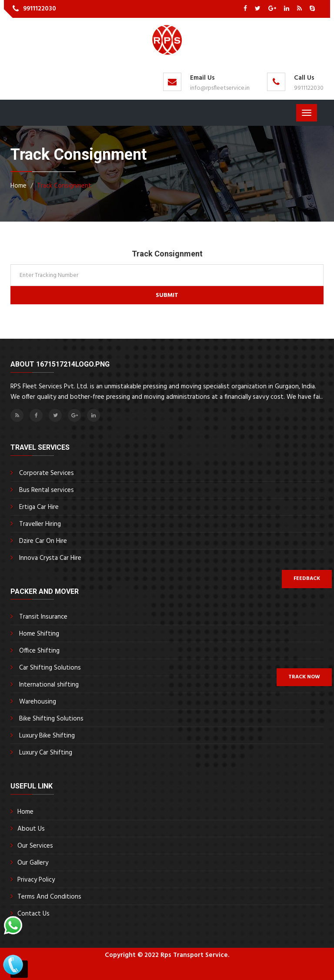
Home (25, 812)
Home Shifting (39, 634)
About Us (31, 829)
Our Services (35, 846)
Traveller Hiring (40, 524)
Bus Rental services (47, 490)
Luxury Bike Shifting (47, 736)
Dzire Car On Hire (43, 541)
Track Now (304, 677)
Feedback (307, 579)
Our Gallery (33, 863)
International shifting (49, 685)
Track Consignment (64, 186)
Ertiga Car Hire (39, 507)
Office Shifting (39, 651)
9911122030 (40, 9)
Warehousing (38, 702)
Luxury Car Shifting (46, 753)
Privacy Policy (36, 880)
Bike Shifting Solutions (51, 719)
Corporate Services (47, 473)
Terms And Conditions (49, 897)
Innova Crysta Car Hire (50, 558)
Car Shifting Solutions (50, 668)
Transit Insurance (43, 617)
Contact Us (33, 914)
